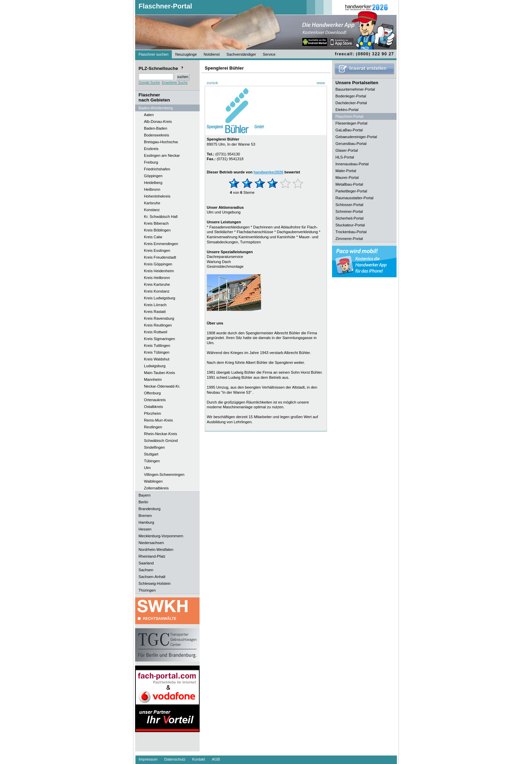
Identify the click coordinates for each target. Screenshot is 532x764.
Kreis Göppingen (158, 264)
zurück (212, 83)
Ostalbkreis (153, 407)
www (321, 83)
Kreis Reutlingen (158, 325)
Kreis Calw (153, 237)
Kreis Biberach (156, 223)
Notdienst (212, 54)
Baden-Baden (155, 128)
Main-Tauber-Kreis (159, 373)
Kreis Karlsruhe (157, 284)
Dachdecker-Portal (351, 103)
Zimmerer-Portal (349, 239)
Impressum (148, 759)
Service (269, 54)
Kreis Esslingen (157, 250)
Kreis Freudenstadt (160, 257)
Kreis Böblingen (157, 230)
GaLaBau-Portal (349, 130)
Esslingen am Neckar (162, 155)
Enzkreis (151, 149)
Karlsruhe (152, 203)
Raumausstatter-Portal (354, 198)
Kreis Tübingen (157, 352)
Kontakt (199, 759)
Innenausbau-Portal (352, 164)
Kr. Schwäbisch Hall (161, 217)
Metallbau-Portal (349, 184)
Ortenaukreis (155, 400)
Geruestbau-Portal (351, 144)
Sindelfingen (154, 447)
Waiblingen (153, 481)
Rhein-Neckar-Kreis (161, 434)
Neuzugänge (186, 54)
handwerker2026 (269, 172)
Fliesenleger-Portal (351, 123)
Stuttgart (151, 454)
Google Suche (149, 83)
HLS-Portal (345, 157)
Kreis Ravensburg (159, 318)
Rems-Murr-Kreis (158, 420)
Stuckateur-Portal (350, 225)
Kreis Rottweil (155, 332)
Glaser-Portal (347, 150)
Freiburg (151, 162)
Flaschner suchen (153, 54)
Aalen (149, 115)
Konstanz (152, 210)
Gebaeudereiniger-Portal (356, 137)
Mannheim (153, 379)
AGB (216, 759)
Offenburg (152, 393)
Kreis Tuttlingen (157, 346)
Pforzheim (152, 413)
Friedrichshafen (157, 169)
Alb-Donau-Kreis (158, 122)
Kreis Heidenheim (159, 271)
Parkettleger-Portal (351, 191)
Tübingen (152, 461)
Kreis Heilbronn (157, 278)
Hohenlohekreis (157, 196)
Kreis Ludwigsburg (160, 298)
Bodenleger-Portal (351, 96)
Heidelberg (153, 183)
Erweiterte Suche (175, 83)
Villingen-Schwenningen (164, 474)
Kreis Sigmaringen (159, 339)
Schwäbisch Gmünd (161, 441)
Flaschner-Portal (165, 6)
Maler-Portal (346, 171)
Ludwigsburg (155, 366)
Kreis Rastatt (155, 312)
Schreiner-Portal (349, 211)
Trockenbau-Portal (351, 232)
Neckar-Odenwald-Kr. (162, 386)
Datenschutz (175, 759)
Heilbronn (152, 189)
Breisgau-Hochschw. (161, 142)
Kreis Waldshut (157, 359)
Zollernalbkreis (156, 488)
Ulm (147, 468)
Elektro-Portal (347, 110)
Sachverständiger (241, 54)
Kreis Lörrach (155, 305)
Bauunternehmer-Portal (355, 89)
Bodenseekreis (157, 135)
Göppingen (153, 176)
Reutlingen (153, 427)
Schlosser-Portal (349, 205)
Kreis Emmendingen (161, 244)
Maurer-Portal (347, 178)
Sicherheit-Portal (350, 218)
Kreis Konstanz (157, 291)
